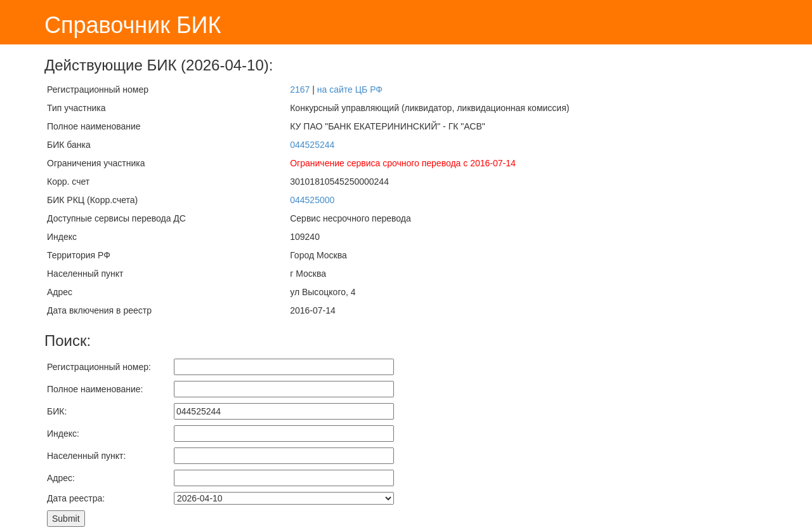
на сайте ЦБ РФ (350, 89)
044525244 (312, 145)
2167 (300, 89)
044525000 (312, 200)
